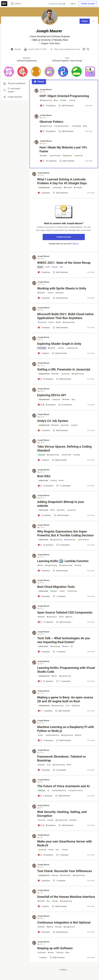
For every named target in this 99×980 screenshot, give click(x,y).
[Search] (12, 4)
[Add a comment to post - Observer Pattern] (48, 131)
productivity (66, 875)
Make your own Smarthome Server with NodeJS (65, 843)
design (55, 901)
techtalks (78, 188)
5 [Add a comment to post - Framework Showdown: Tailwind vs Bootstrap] (59, 770)
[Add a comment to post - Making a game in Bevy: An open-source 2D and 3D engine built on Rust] (45, 711)
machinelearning (52, 735)
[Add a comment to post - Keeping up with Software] (42, 958)
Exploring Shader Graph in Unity (59, 344)
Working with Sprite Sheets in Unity (62, 288)
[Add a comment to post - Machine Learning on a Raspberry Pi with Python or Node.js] (45, 740)
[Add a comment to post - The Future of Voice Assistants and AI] (45, 796)
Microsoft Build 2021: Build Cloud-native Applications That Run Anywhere (65, 316)
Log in (73, 4)
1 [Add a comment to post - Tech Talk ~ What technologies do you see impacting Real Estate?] (59, 652)
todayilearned (44, 188)
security (41, 820)
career (51, 953)
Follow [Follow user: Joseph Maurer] (85, 21)
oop (56, 100)
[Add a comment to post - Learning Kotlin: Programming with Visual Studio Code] (45, 681)
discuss (41, 455)
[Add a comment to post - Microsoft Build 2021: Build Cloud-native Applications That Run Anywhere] (44, 328)
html (53, 510)
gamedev (60, 293)
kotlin (40, 565)
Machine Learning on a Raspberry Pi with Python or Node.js (66, 729)
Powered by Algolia (57, 4)
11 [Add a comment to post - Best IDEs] (63, 486)
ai (48, 790)
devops (54, 591)
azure (51, 322)
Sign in (76, 244)
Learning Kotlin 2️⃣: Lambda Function (63, 561)
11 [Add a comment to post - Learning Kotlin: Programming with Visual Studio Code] (63, 681)
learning (60, 953)
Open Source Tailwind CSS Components (65, 612)
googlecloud (69, 927)
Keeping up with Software (55, 948)
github (50, 927)
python (78, 735)
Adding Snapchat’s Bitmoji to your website (61, 504)
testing (58, 927)
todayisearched (66, 565)
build (58, 322)
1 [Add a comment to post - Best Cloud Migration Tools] (59, 596)
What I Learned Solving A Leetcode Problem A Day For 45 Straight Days (62, 181)
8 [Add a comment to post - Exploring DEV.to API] (65, 405)
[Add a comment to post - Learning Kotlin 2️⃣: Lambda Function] (44, 571)
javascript (78, 156)
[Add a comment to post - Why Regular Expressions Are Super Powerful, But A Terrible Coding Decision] (45, 545)
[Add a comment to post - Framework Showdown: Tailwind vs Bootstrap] (44, 770)
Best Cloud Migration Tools (56, 587)
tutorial (72, 100)
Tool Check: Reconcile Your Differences (65, 871)
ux (48, 901)
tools (61, 481)
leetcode (68, 188)
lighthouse (67, 156)
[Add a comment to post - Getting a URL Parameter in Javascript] (45, 379)
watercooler (66, 455)
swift (47, 267)
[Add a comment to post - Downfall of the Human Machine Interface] (43, 906)
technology (55, 646)
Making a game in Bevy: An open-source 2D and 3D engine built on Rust (65, 699)
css (49, 765)
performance (55, 156)
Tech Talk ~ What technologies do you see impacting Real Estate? (64, 640)
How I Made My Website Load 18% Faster (63, 149)
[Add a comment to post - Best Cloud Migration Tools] (44, 596)
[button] (9, 72)
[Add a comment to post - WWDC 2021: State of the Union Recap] (44, 272)
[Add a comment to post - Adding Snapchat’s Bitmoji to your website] (44, 515)
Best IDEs (44, 476)
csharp (63, 100)
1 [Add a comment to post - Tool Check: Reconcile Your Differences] (59, 881)
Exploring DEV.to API (52, 395)
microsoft (42, 322)
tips (67, 953)
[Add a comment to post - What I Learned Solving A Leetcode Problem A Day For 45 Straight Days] (44, 193)
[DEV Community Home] (4, 4)
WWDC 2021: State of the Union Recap (64, 263)
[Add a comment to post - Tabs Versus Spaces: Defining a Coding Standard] (43, 460)
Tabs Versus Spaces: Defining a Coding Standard (64, 449)
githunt (69, 617)
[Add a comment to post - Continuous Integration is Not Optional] (44, 932)
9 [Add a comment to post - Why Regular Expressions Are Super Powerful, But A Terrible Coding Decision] (63, 545)
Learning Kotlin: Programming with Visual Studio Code (66, 670)
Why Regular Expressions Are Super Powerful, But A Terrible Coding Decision (65, 533)
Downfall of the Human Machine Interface (66, 897)
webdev (44, 156)
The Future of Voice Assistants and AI (63, 786)
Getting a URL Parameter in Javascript (64, 369)
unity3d (41, 293)
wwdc (55, 267)
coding (77, 455)
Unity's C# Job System (53, 421)
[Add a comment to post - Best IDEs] (45, 486)
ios (61, 267)
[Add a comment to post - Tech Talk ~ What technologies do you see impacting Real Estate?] (44, 652)
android (78, 565)
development (70, 540)
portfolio (61, 510)
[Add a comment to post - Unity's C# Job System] (44, 430)
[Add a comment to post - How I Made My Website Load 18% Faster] (48, 161)
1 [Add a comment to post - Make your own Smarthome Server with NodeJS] (62, 855)
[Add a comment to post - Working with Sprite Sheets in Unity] (44, 298)
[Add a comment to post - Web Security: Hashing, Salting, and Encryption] (47, 825)
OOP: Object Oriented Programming (64, 96)
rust (67, 706)
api (73, 399)
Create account (88, 4)
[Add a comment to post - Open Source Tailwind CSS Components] (45, 622)
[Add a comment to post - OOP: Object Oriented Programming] (48, 106)
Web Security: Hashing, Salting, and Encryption (62, 814)
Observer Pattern (51, 122)
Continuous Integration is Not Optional (64, 922)
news (40, 267)
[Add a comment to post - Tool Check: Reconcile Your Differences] (44, 881)
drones (65, 646)
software (42, 953)
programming (46, 100)
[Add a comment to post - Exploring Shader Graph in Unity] (43, 353)
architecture (72, 591)
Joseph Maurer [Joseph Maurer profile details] (46, 90)
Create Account (64, 237)
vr (72, 646)
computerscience (61, 126)
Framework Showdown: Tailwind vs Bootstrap (61, 759)
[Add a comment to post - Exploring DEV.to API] (47, 405)
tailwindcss (52, 617)
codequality (76, 126)
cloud (62, 591)
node (40, 735)
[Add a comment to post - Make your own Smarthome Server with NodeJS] (45, 855)
